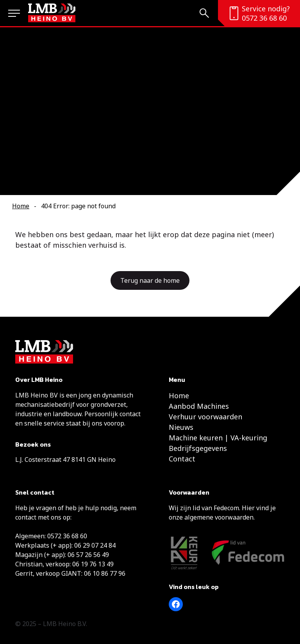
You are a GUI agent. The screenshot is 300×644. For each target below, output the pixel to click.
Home (21, 206)
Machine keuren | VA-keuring (218, 438)
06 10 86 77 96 (105, 573)
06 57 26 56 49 (88, 555)
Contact (182, 459)
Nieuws (181, 427)
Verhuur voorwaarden (205, 417)
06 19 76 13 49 (93, 564)
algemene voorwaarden (219, 517)
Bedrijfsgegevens (198, 448)
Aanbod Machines (199, 406)
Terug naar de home (150, 280)
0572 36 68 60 (264, 18)
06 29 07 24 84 (95, 545)
